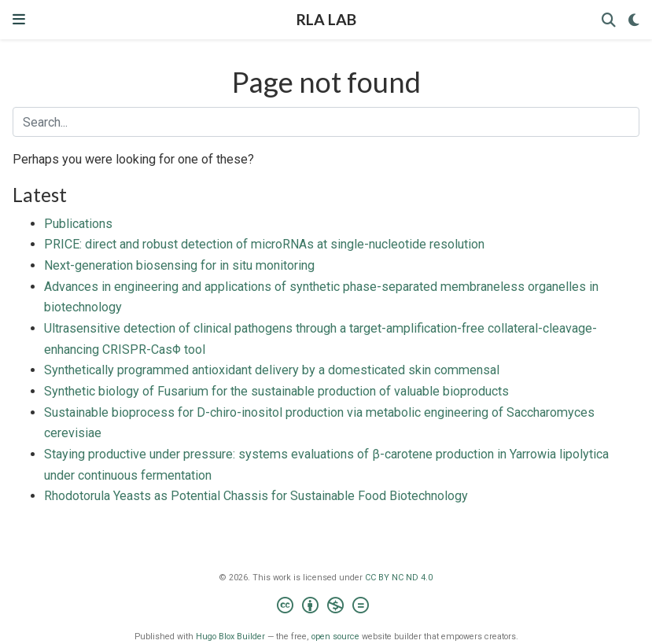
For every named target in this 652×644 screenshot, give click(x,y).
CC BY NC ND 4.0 (399, 578)
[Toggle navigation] (19, 19)
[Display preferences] (634, 20)
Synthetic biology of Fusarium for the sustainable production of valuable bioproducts (276, 391)
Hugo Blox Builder (230, 637)
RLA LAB (326, 19)
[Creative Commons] (326, 607)
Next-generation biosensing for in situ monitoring (179, 265)
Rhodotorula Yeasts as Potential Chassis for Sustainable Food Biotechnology (256, 496)
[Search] (609, 20)
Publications (78, 224)
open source (335, 637)
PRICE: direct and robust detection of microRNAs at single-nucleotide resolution (264, 244)
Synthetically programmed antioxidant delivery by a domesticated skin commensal (272, 370)
